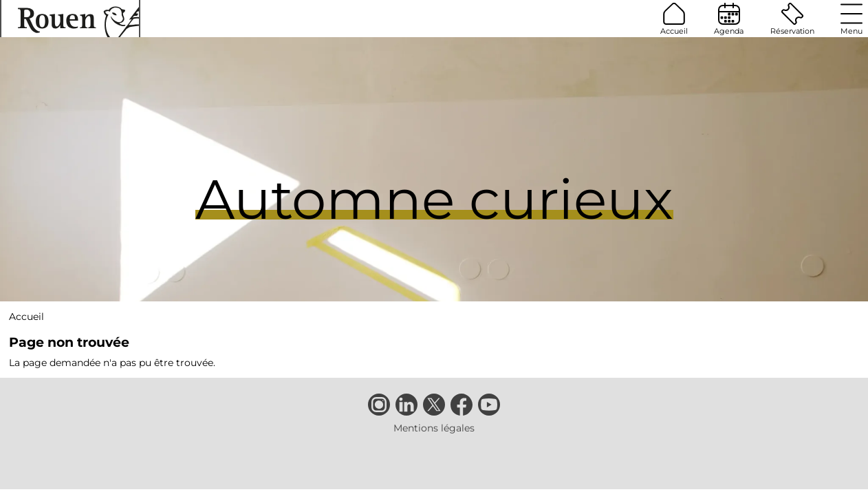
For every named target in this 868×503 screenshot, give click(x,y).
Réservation (792, 19)
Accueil (674, 19)
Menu (851, 19)
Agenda (729, 19)
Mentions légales (434, 428)
